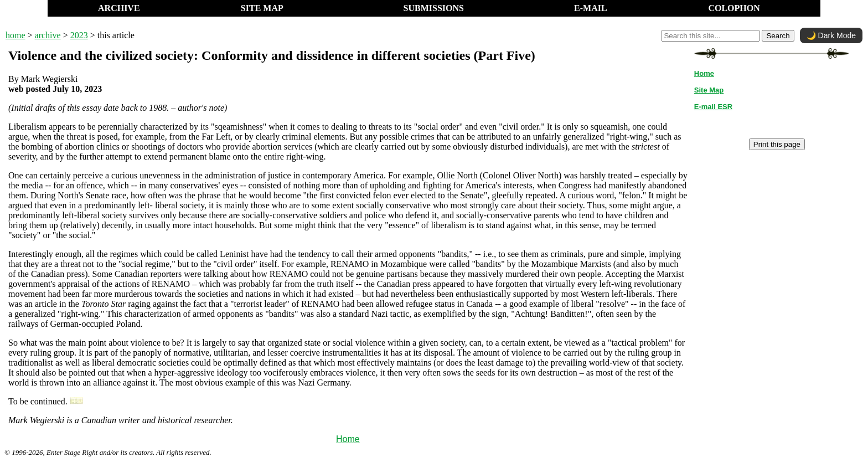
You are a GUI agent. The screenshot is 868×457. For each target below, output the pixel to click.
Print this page (777, 144)
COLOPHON (734, 8)
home (15, 35)
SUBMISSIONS (434, 8)
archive (48, 35)
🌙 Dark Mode (831, 35)
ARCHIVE (119, 8)
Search (778, 36)
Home (348, 439)
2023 (79, 35)
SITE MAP (262, 8)
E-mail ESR (713, 107)
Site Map (709, 90)
